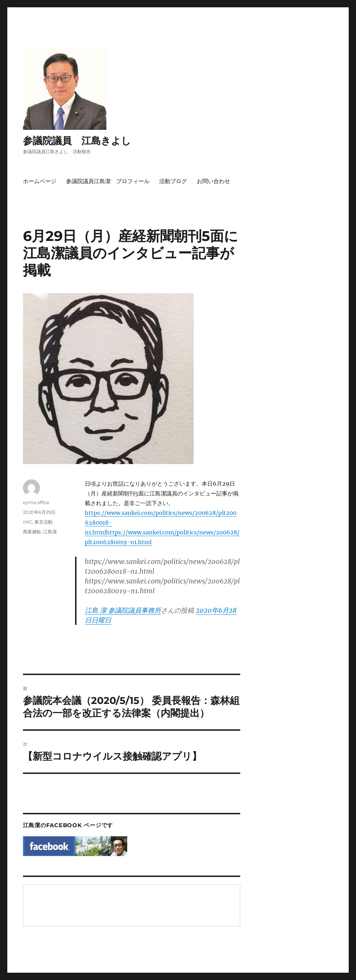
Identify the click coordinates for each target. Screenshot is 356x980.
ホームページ (40, 181)
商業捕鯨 (32, 532)
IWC (28, 522)
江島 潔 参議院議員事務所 (123, 610)
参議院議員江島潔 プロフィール (108, 181)
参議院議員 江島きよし (77, 141)
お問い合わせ (213, 181)
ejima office (36, 502)
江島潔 (50, 532)
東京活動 (43, 522)
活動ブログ (173, 181)
